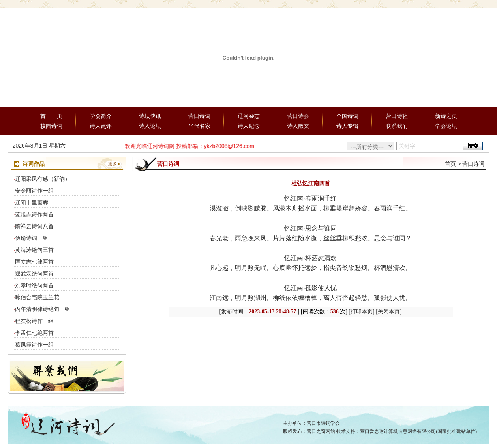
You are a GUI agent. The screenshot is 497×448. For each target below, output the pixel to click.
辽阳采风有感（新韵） (43, 179)
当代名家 (199, 126)
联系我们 (397, 126)
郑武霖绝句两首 (34, 274)
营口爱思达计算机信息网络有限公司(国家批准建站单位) (418, 431)
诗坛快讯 (150, 116)
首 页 (51, 116)
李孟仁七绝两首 (34, 333)
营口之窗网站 (321, 431)
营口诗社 (397, 116)
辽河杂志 (249, 116)
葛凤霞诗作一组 (34, 345)
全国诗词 (347, 116)
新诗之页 (446, 116)
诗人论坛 (150, 126)
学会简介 (101, 116)
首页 (450, 164)
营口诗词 (199, 116)
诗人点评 (101, 126)
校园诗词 (51, 126)
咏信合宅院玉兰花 (37, 297)
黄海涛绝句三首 (34, 250)
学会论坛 (446, 126)
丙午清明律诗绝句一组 (43, 309)
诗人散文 (298, 126)
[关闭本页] (389, 312)
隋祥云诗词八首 (34, 226)
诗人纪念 (249, 126)
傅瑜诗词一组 (32, 238)
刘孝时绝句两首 (34, 285)
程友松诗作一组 (34, 321)
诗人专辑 (347, 126)
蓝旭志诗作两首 (34, 214)
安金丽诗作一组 (34, 191)
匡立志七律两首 (34, 262)
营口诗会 (298, 116)
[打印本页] (361, 312)
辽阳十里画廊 (32, 202)
